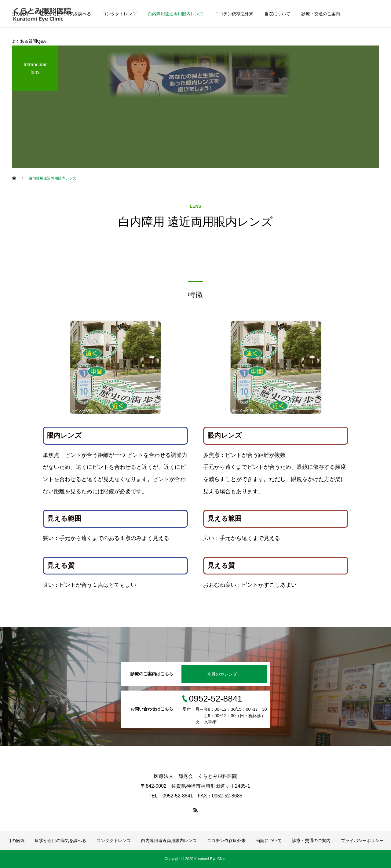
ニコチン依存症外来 (234, 14)
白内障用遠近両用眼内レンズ (176, 14)
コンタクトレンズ (119, 14)
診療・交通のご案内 (321, 14)
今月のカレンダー (224, 674)
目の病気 (20, 14)
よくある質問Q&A (29, 41)
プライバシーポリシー (362, 841)
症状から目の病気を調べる (65, 14)
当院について (277, 14)
